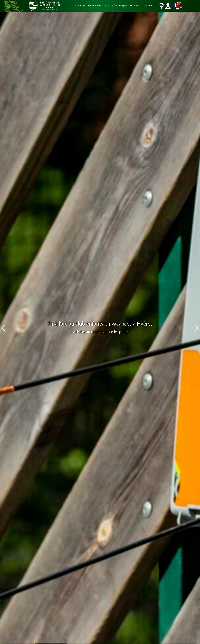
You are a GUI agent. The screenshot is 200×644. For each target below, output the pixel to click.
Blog (107, 6)
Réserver (134, 6)
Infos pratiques (120, 6)
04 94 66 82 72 (149, 6)
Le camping (79, 6)
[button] (197, 328)
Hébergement (95, 6)
